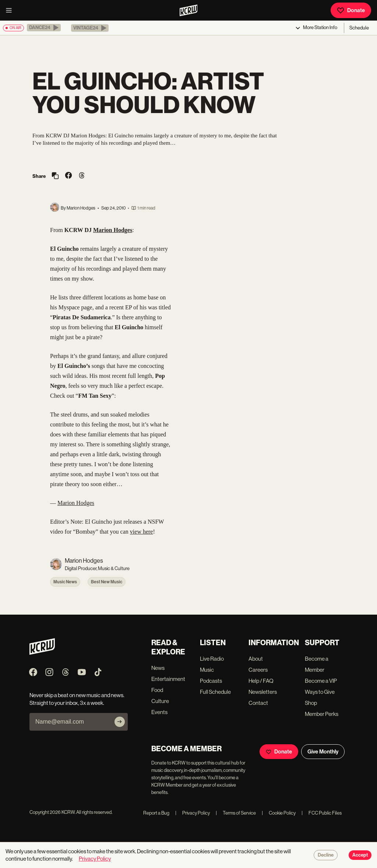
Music (207, 670)
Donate (351, 10)
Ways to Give (320, 692)
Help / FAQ (261, 681)
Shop (311, 703)
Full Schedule (215, 692)
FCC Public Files (322, 813)
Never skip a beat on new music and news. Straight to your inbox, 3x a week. (77, 699)
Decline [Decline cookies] (326, 855)
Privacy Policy (193, 813)
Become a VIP (321, 681)
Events (159, 712)
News (158, 668)
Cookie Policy (279, 813)
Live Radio (212, 659)
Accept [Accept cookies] (360, 855)
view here (142, 532)
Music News (65, 582)
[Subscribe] (120, 722)
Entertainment (168, 679)
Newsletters (263, 692)
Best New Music (107, 582)
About (256, 659)
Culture (160, 701)
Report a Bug (156, 813)
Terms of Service (236, 813)
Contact (258, 703)
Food (157, 690)
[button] (44, 28)
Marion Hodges (76, 503)
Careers (258, 670)
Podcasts (211, 681)
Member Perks (322, 714)
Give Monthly (323, 752)
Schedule (359, 28)
